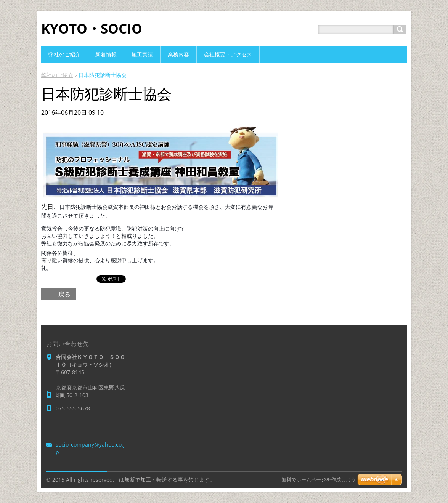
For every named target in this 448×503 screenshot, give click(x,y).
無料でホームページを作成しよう (319, 480)
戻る (64, 294)
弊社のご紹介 (57, 75)
